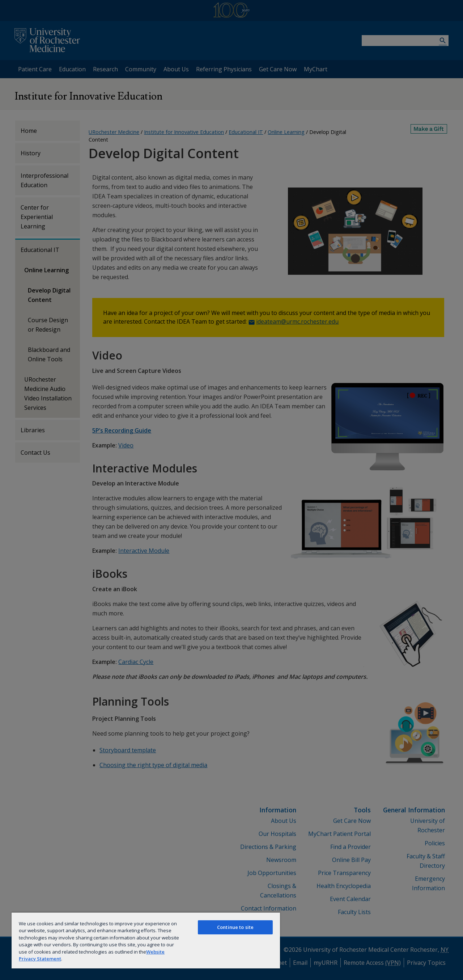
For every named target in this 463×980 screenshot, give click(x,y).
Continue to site (235, 927)
